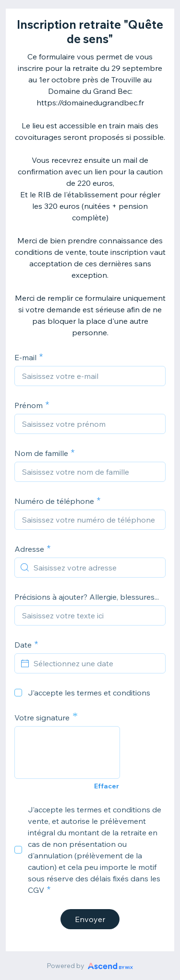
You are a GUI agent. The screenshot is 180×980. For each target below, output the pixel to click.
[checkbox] (18, 693)
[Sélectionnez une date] (96, 663)
